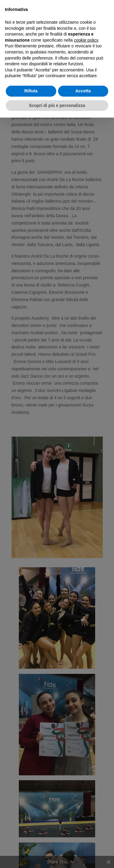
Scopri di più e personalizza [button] (57, 105)
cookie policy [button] (86, 40)
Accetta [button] (83, 91)
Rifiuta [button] (31, 91)
